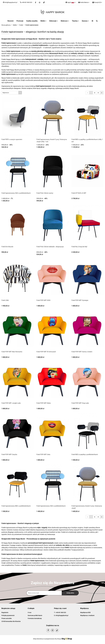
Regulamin (5, 612)
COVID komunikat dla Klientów (11, 621)
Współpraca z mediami (87, 615)
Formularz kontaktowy (35, 618)
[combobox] (12, 93)
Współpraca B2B (85, 612)
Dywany (85, 21)
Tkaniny (75, 21)
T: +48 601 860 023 (60, 612)
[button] (97, 2)
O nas (30, 612)
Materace (65, 21)
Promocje (20, 21)
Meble (43, 21)
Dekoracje (54, 21)
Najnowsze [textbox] (6, 93)
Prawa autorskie (7, 618)
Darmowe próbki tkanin (35, 615)
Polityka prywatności (8, 615)
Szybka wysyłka (32, 21)
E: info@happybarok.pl (61, 615)
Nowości (11, 21)
